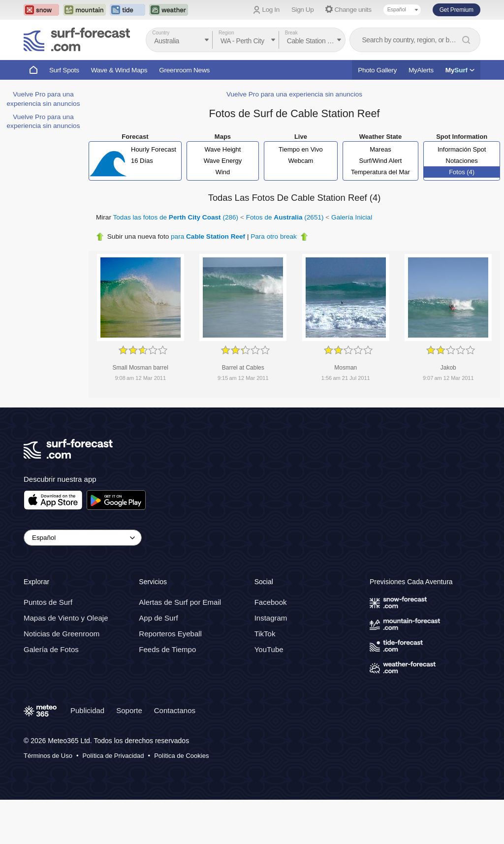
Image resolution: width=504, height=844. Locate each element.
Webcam (300, 161)
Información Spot (462, 149)
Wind (223, 172)
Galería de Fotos (51, 649)
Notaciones (462, 161)
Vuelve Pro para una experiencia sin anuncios (294, 94)
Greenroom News (184, 70)
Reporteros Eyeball (170, 634)
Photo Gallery (377, 70)
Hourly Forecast (154, 149)
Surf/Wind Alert (381, 161)
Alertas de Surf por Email (180, 602)
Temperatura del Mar (380, 172)
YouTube (269, 649)
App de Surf (158, 618)
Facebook (271, 602)
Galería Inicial (352, 217)
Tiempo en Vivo (301, 149)
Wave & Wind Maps (119, 70)
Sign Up (303, 10)
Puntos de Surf (48, 602)
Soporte (129, 710)
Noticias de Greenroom (62, 634)
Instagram (271, 618)
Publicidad (87, 710)
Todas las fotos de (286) (176, 217)
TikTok (265, 634)
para (208, 236)
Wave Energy (223, 161)
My (460, 70)
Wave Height (223, 149)
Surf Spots (64, 70)
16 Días (142, 161)
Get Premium (457, 10)
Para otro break (274, 236)
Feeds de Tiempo (167, 649)
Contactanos (175, 710)
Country (161, 33)
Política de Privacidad (113, 756)
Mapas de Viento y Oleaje (66, 618)
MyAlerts (421, 70)
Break (291, 33)
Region (226, 33)
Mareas (380, 149)
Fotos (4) (462, 172)
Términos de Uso (48, 756)
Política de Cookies (181, 756)
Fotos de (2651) (285, 217)
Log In (271, 10)
